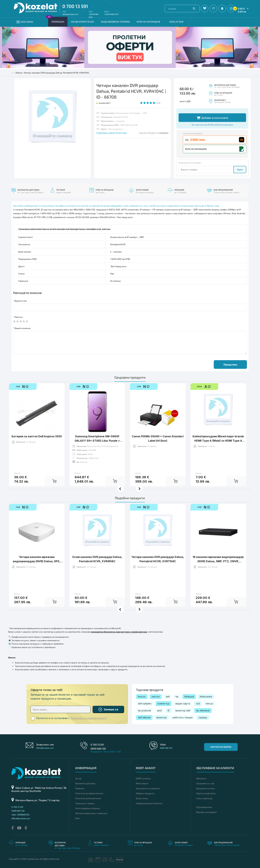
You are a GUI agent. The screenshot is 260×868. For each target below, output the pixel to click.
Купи (240, 169)
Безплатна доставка (85, 783)
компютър (163, 704)
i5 (169, 710)
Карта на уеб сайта (206, 793)
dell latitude (144, 717)
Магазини (201, 778)
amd (159, 710)
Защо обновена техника (115, 22)
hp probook (145, 710)
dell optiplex (145, 704)
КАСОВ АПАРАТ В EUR (82, 22)
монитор (162, 717)
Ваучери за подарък (207, 812)
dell (168, 697)
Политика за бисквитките (88, 798)
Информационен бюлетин (149, 803)
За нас (78, 778)
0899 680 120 (98, 749)
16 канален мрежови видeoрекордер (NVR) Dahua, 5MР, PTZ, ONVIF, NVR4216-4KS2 (218, 561)
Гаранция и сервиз (85, 803)
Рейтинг (19, 317)
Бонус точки (142, 798)
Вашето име (21, 301)
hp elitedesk (203, 710)
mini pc (210, 704)
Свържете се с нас (205, 783)
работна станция (183, 717)
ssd (198, 704)
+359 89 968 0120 (111, 14)
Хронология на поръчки (148, 788)
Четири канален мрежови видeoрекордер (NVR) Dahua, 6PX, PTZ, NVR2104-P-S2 (37, 561)
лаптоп (156, 697)
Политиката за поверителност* (89, 718)
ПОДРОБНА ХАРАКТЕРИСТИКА (112, 133)
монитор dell (183, 710)
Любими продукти (145, 793)
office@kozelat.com (70, 14)
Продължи (230, 364)
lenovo (142, 697)
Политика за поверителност (89, 793)
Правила (80, 788)
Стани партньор (204, 798)
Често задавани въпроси (88, 808)
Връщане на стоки (206, 788)
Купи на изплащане (148, 22)
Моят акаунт (142, 783)
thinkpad (189, 697)
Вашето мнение (23, 328)
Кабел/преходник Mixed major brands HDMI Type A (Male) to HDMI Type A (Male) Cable (218, 441)
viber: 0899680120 (20, 815)
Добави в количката (212, 118)
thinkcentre (206, 697)
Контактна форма (221, 747)
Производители (204, 807)
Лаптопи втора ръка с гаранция (91, 813)
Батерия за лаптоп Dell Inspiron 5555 (37, 436)
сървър (203, 717)
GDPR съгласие (143, 778)
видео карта (183, 704)
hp (177, 697)
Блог (78, 818)
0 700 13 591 (75, 6)
